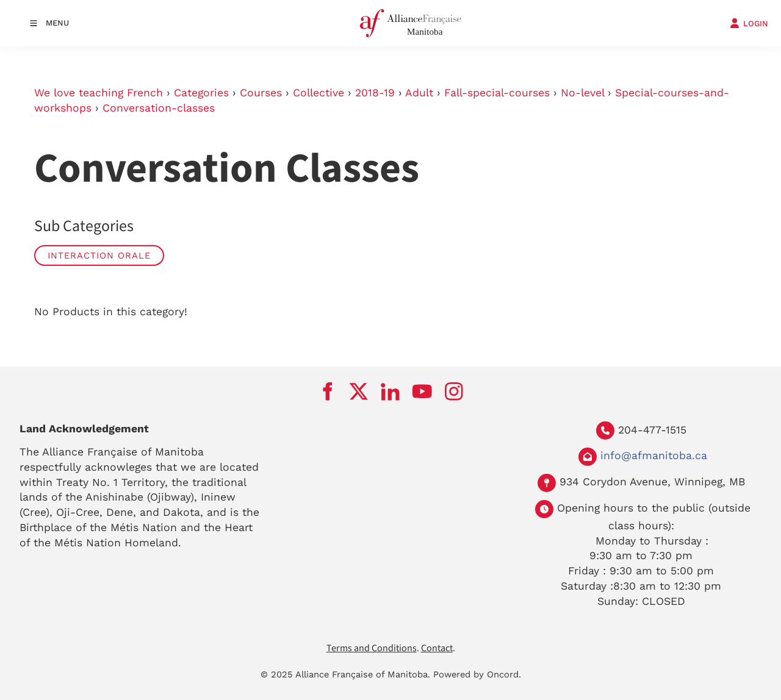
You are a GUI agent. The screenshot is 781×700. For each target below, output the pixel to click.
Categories (201, 93)
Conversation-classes (159, 108)
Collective (319, 93)
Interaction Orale (99, 255)
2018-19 (375, 93)
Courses (261, 93)
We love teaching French (99, 93)
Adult (419, 93)
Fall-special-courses (497, 93)
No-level (582, 93)
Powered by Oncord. (477, 674)
